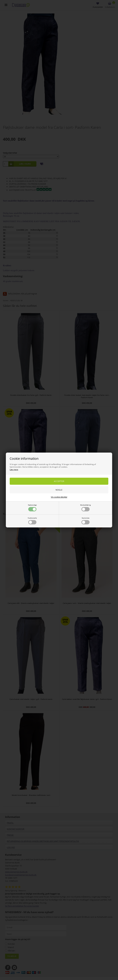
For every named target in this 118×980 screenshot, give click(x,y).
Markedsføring (85, 508)
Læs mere (14, 469)
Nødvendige (32, 508)
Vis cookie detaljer (59, 497)
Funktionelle (32, 521)
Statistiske (86, 521)
